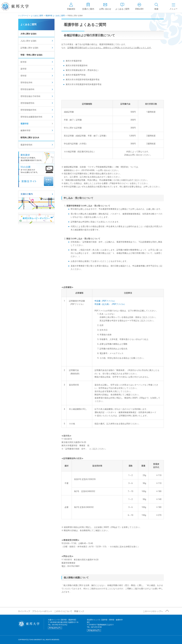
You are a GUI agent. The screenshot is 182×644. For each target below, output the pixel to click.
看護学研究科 (26, 145)
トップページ (23, 16)
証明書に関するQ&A (29, 48)
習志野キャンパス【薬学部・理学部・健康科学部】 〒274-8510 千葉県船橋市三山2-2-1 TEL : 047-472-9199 (105, 625)
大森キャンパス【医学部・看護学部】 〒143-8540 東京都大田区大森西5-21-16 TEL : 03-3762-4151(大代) (63, 624)
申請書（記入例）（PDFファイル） (110, 304)
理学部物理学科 (27, 103)
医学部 (23, 62)
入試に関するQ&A (28, 41)
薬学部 (23, 69)
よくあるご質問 (37, 16)
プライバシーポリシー (42, 611)
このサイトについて (63, 611)
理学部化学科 (26, 83)
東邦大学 (18, 6)
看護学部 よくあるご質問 (55, 16)
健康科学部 (25, 130)
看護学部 (24, 124)
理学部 (23, 76)
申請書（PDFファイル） (105, 301)
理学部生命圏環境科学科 (31, 117)
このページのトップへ (153, 611)
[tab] (156, 6)
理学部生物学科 (27, 89)
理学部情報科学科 (28, 110)
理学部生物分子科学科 (30, 96)
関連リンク (79, 611)
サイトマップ (24, 611)
